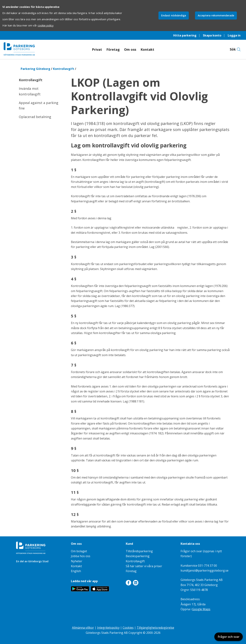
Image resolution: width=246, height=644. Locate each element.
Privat (97, 49)
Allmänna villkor (83, 628)
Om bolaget (79, 551)
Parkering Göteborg (35, 69)
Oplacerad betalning (35, 117)
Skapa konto (212, 35)
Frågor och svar (229, 637)
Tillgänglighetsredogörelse (155, 628)
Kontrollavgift (64, 69)
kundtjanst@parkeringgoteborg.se (205, 570)
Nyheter (77, 561)
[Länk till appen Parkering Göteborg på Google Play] (80, 590)
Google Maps (201, 609)
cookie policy (46, 25)
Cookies (128, 628)
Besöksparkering (138, 556)
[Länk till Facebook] (128, 583)
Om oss (130, 49)
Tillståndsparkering (139, 551)
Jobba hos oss (81, 556)
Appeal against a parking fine (39, 106)
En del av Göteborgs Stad (32, 561)
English (76, 571)
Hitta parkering (185, 35)
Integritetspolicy (108, 628)
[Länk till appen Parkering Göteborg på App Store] (100, 590)
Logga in (234, 35)
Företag (113, 49)
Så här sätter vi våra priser (144, 566)
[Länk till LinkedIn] (136, 583)
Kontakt (147, 49)
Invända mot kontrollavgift (30, 91)
